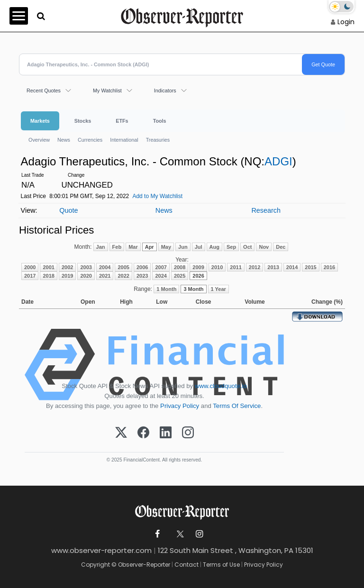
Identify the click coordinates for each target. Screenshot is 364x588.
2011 (236, 267)
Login (346, 22)
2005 (123, 267)
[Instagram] (188, 433)
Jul (199, 247)
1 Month (166, 289)
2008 (180, 267)
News (64, 140)
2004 (105, 267)
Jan (101, 247)
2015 (310, 267)
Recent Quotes (44, 90)
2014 (292, 267)
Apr (150, 247)
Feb (117, 247)
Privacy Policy (180, 406)
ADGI (278, 161)
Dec (281, 247)
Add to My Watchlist (157, 196)
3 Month (193, 289)
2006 (142, 267)
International (124, 140)
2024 (161, 276)
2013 (273, 267)
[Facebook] (143, 433)
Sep (231, 247)
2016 (329, 267)
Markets (40, 121)
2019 (67, 276)
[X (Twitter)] (121, 433)
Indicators (165, 90)
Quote (68, 210)
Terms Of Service (237, 406)
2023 (142, 276)
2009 (198, 267)
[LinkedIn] (166, 433)
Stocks (83, 121)
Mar (133, 247)
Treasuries (158, 140)
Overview (39, 140)
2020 (86, 276)
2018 (48, 276)
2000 (30, 267)
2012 (255, 267)
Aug (214, 247)
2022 (123, 276)
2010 (217, 267)
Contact (187, 565)
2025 (180, 276)
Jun (183, 247)
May (166, 247)
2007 (161, 267)
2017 (30, 276)
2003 (86, 267)
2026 (198, 276)
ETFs (122, 121)
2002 (67, 267)
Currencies (90, 140)
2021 (105, 276)
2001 (48, 267)
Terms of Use (221, 565)
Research (266, 210)
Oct (247, 247)
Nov (264, 247)
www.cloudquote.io (221, 386)
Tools (160, 121)
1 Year (218, 289)
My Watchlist (107, 90)
